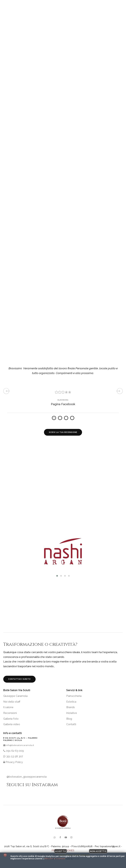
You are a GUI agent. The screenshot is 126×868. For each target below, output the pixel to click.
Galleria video (12, 724)
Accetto (61, 851)
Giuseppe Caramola (15, 696)
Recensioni (10, 713)
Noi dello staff (12, 702)
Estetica (71, 702)
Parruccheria (74, 696)
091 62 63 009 (14, 751)
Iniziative (72, 713)
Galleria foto (11, 719)
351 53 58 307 (13, 756)
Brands (71, 707)
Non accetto (98, 851)
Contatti (71, 724)
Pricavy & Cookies (55, 859)
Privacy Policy (13, 762)
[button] (57, 576)
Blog (69, 719)
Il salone (8, 707)
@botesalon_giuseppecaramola (27, 777)
